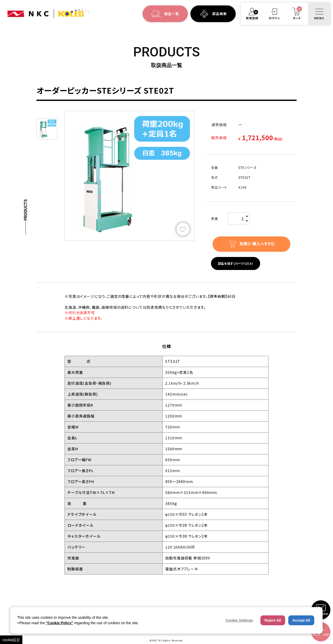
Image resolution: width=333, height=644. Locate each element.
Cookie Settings (239, 620)
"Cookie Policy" (59, 623)
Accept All (301, 620)
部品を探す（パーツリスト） (236, 263)
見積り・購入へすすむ (257, 244)
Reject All (273, 620)
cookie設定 (11, 640)
